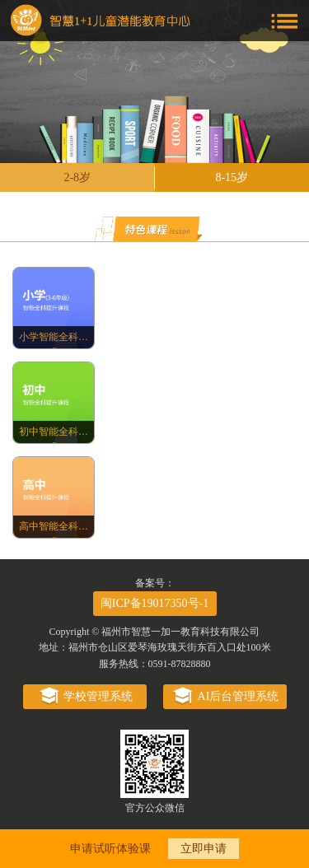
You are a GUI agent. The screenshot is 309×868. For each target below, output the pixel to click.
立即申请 (204, 849)
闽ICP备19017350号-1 (154, 603)
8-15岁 (232, 177)
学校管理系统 (84, 697)
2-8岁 (77, 177)
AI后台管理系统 (225, 697)
